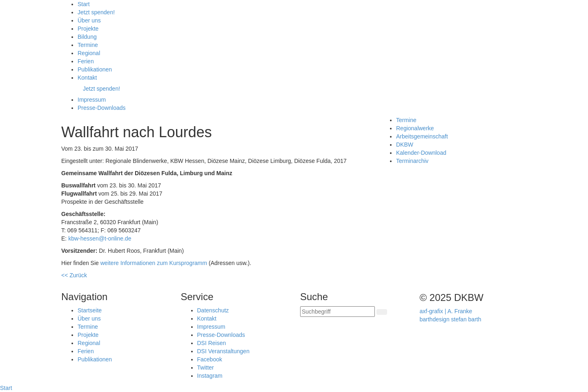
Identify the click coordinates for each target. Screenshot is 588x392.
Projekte (88, 335)
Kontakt (207, 318)
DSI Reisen (212, 343)
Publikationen (95, 359)
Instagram (210, 376)
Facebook (210, 359)
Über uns (89, 318)
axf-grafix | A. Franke (446, 311)
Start (6, 388)
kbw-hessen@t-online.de (100, 238)
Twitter (206, 367)
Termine (88, 327)
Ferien (86, 351)
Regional (89, 343)
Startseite (90, 310)
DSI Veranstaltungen (223, 351)
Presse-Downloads (221, 335)
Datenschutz (213, 310)
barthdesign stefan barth (451, 319)
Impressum (211, 327)
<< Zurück (74, 275)
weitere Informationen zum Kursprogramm (154, 263)
